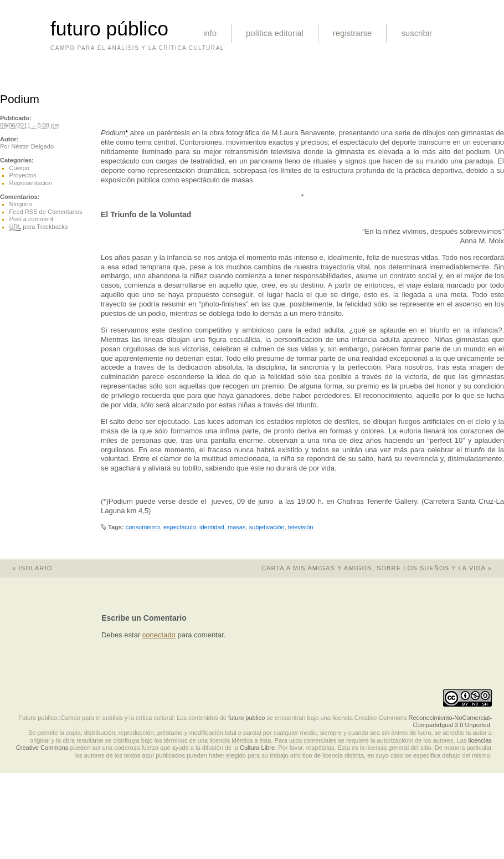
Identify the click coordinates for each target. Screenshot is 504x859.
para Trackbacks (39, 227)
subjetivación (267, 527)
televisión (301, 527)
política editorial (275, 33)
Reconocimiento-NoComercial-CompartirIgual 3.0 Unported (450, 722)
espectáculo (180, 527)
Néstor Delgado (32, 146)
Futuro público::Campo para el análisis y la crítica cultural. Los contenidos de (122, 718)
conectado (159, 635)
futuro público (109, 29)
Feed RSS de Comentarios (46, 212)
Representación (31, 183)
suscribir (416, 33)
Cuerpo (19, 168)
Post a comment (32, 219)
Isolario (26, 568)
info (210, 33)
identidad (212, 527)
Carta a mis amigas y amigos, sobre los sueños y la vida (383, 568)
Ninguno (21, 204)
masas (237, 527)
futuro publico (246, 718)
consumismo (143, 527)
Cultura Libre (257, 748)
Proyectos (23, 175)
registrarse (353, 33)
